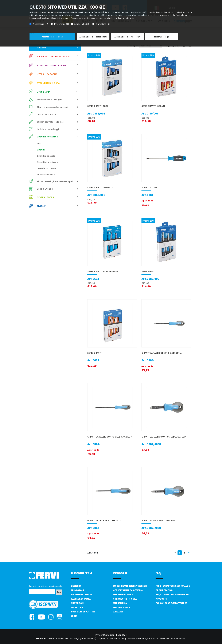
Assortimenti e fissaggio (58, 100)
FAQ (158, 573)
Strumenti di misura (58, 83)
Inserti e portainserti (48, 168)
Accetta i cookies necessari (127, 37)
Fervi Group (78, 590)
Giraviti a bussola (46, 156)
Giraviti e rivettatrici (58, 137)
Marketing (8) (103, 24)
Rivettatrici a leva (46, 174)
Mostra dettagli (162, 37)
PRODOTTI (120, 573)
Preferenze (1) (61, 24)
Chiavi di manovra (58, 114)
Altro (40, 143)
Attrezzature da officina (58, 65)
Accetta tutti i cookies (52, 37)
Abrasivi (58, 206)
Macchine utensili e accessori (58, 56)
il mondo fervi (82, 573)
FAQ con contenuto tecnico (171, 603)
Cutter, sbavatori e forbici (58, 122)
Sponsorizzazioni (81, 594)
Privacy (99, 635)
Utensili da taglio (58, 74)
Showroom (77, 603)
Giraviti (41, 150)
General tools (58, 197)
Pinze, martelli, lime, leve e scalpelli (58, 181)
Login (74, 616)
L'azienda (76, 586)
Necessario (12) (41, 24)
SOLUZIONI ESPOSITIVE (83, 612)
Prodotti (58, 48)
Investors (77, 607)
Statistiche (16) (82, 24)
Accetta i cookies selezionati (93, 37)
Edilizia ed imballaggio (58, 129)
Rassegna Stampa (81, 599)
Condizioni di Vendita (115, 635)
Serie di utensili (58, 189)
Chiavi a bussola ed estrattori (58, 107)
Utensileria (58, 92)
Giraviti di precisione (48, 162)
